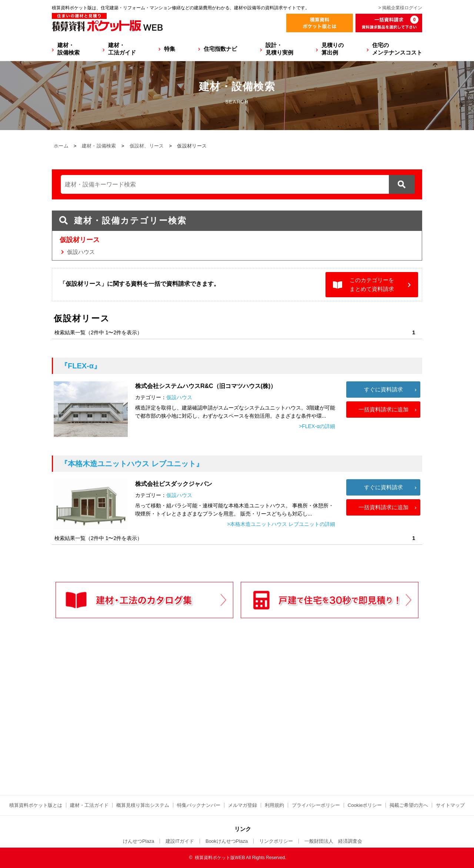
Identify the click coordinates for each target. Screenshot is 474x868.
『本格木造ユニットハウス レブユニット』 (132, 464)
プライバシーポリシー (316, 805)
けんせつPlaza (139, 841)
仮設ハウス (81, 252)
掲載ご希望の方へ (409, 805)
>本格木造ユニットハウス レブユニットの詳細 (281, 524)
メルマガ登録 (243, 805)
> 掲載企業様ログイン (400, 8)
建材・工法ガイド (122, 49)
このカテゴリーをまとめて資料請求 (372, 284)
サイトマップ (450, 805)
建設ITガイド (180, 841)
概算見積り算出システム (143, 805)
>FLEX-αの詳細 (317, 426)
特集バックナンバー (199, 805)
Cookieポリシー (365, 805)
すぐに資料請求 (383, 389)
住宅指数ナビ (220, 49)
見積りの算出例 (333, 49)
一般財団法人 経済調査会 (333, 841)
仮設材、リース (147, 146)
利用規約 (274, 805)
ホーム (61, 146)
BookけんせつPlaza (227, 841)
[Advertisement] (172, 722)
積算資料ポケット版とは (36, 805)
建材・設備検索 (69, 49)
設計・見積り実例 (279, 49)
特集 (170, 49)
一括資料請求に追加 (383, 409)
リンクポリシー (276, 841)
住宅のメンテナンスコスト (397, 49)
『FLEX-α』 (81, 366)
